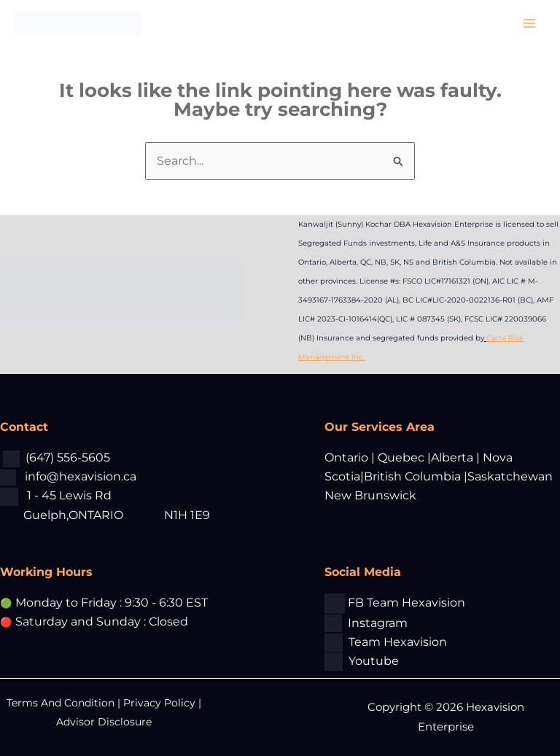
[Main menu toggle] (529, 23)
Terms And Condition (62, 703)
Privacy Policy (159, 703)
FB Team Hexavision (407, 603)
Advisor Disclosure (104, 722)
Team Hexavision (398, 642)
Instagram (378, 623)
